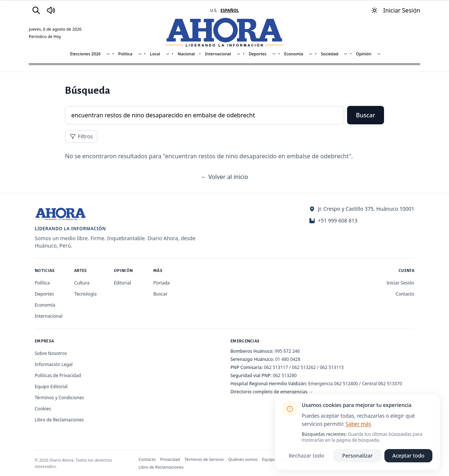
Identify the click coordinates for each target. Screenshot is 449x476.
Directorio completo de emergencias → (272, 392)
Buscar (366, 115)
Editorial (122, 283)
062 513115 (332, 367)
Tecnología (85, 294)
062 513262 (304, 367)
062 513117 (276, 367)
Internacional (218, 54)
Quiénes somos (243, 459)
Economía (294, 54)
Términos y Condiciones (59, 398)
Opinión (364, 54)
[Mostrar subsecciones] (108, 54)
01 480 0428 (288, 359)
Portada (162, 283)
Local (155, 54)
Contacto (405, 294)
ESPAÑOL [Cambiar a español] (230, 10)
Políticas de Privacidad (58, 375)
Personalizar (358, 456)
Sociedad (330, 54)
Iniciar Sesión (400, 283)
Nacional (186, 54)
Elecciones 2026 (85, 54)
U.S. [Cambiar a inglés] (214, 10)
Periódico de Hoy (45, 36)
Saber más (358, 424)
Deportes (257, 54)
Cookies (43, 409)
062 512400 (346, 384)
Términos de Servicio (204, 459)
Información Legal (54, 364)
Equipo (269, 459)
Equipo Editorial (51, 387)
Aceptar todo (409, 456)
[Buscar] (36, 10)
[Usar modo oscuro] (374, 10)
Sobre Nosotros (51, 353)
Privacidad (170, 459)
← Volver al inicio (224, 177)
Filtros (81, 136)
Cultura (82, 283)
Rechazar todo (306, 456)
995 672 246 (287, 351)
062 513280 (285, 375)
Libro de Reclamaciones (59, 420)
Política (125, 54)
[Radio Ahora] (51, 10)
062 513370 (390, 384)
